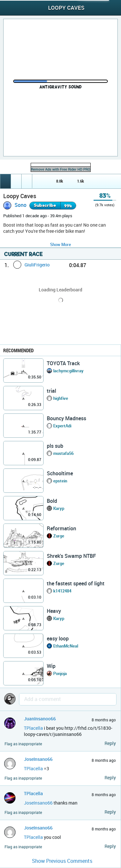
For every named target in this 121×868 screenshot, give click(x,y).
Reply (110, 743)
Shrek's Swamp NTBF (71, 556)
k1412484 (62, 591)
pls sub (55, 446)
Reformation (61, 528)
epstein (60, 481)
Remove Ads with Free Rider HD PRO (61, 169)
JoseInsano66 (38, 759)
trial (51, 391)
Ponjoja (60, 673)
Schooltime (60, 473)
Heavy (54, 611)
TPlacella (33, 728)
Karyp (59, 508)
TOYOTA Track (63, 363)
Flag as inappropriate (23, 744)
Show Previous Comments (62, 861)
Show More (60, 244)
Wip (51, 666)
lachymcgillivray (68, 371)
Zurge (59, 536)
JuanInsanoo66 (40, 719)
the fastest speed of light (76, 583)
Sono (20, 205)
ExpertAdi (62, 426)
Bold (52, 501)
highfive (61, 398)
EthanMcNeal (66, 646)
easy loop (58, 638)
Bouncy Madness (66, 418)
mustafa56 (63, 453)
